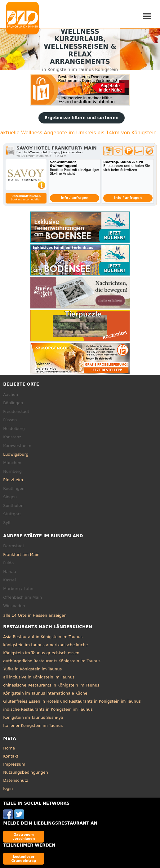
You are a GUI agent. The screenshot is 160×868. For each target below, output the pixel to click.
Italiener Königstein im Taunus (33, 725)
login (8, 788)
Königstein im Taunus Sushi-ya (33, 717)
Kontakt (11, 756)
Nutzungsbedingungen (26, 772)
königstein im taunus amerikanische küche (45, 645)
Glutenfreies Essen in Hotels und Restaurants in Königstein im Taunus (72, 701)
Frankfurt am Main (21, 555)
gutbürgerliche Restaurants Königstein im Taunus (52, 661)
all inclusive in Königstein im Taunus (39, 677)
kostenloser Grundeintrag (24, 859)
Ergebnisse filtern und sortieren (82, 118)
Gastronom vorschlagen (24, 837)
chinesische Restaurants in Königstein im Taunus (51, 685)
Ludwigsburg (16, 454)
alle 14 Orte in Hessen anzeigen (35, 615)
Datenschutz (16, 780)
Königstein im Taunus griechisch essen (41, 653)
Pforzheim (13, 480)
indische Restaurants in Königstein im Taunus (48, 709)
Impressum (14, 764)
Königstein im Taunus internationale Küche (45, 693)
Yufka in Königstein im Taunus (32, 669)
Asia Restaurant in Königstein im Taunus (43, 637)
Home (9, 748)
